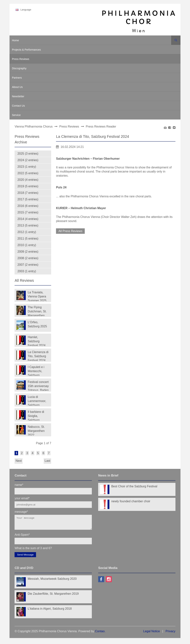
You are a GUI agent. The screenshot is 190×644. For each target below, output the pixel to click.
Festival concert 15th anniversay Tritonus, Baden (38, 386)
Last (47, 461)
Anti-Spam (22, 537)
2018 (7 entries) (28, 193)
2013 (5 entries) (28, 225)
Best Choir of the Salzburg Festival (134, 486)
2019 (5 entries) (28, 186)
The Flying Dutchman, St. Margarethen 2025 (37, 311)
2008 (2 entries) (28, 258)
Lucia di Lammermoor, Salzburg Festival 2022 (37, 401)
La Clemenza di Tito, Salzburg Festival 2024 (38, 356)
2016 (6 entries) (28, 206)
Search (176, 40)
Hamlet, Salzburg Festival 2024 (36, 341)
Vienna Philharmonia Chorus (34, 127)
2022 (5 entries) (28, 173)
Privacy (170, 633)
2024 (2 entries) (28, 160)
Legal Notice (151, 633)
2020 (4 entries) (28, 180)
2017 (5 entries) (28, 199)
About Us (17, 87)
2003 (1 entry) (27, 271)
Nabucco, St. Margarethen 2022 (36, 430)
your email (22, 498)
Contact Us (18, 106)
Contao (100, 633)
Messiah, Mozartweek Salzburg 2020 (52, 581)
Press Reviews (21, 59)
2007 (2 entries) (28, 265)
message (21, 512)
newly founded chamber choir (131, 501)
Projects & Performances (26, 50)
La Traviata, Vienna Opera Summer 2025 (37, 296)
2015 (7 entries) (28, 212)
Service (16, 115)
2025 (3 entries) (28, 154)
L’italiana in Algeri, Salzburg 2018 (50, 611)
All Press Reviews (70, 231)
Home (15, 40)
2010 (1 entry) (27, 245)
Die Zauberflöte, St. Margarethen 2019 (53, 596)
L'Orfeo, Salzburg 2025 (37, 324)
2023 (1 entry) (27, 167)
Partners (17, 78)
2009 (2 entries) (28, 252)
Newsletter (18, 96)
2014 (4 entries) (28, 219)
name (19, 485)
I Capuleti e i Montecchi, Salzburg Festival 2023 (36, 371)
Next (19, 461)
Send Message (25, 557)
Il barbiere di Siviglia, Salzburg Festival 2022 (36, 415)
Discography (19, 68)
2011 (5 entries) (28, 239)
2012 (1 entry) (27, 232)
